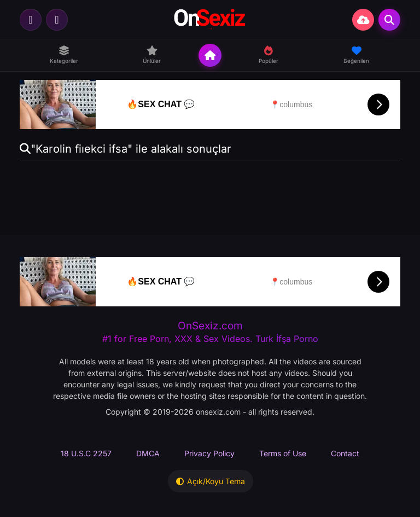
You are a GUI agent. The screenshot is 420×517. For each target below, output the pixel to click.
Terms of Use (283, 453)
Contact (345, 453)
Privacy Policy (209, 453)
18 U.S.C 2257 (86, 453)
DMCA (148, 453)
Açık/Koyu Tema (211, 481)
